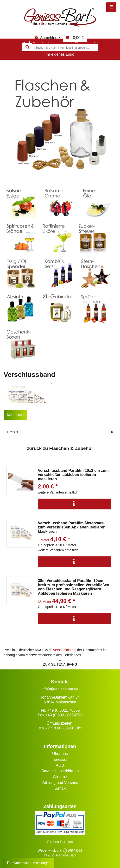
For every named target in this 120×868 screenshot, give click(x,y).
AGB (60, 765)
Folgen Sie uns (60, 842)
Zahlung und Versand (60, 783)
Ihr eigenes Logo (60, 54)
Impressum (60, 759)
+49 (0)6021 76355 (63, 710)
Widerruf (60, 777)
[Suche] (27, 47)
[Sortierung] (60, 432)
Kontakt (60, 788)
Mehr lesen (15, 415)
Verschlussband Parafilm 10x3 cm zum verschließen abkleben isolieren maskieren (73, 475)
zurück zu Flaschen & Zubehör (60, 448)
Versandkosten (64, 650)
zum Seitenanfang (60, 662)
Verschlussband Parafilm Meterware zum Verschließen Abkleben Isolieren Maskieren (72, 527)
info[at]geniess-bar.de (60, 689)
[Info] (74, 504)
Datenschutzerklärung (60, 771)
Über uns (60, 754)
